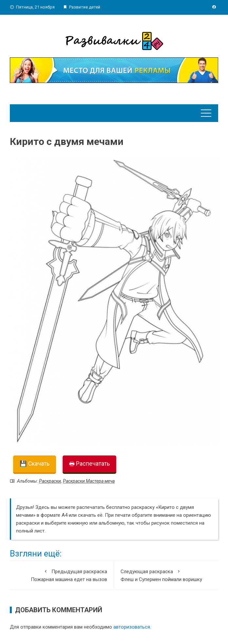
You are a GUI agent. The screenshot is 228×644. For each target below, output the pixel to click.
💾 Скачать (35, 464)
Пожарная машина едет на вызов (62, 575)
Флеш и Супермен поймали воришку (166, 575)
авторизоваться (132, 627)
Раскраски (50, 481)
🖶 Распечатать (89, 464)
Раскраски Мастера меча (89, 481)
